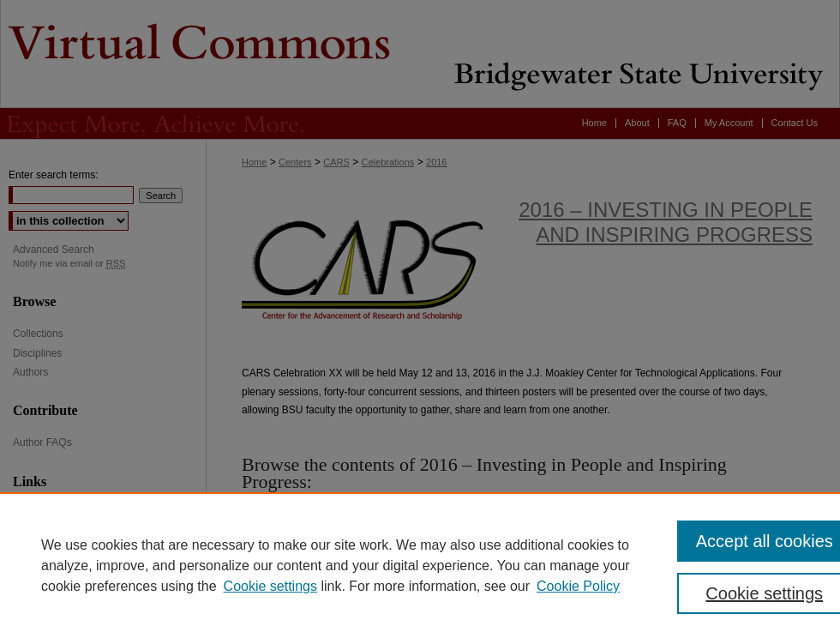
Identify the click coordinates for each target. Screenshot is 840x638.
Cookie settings (270, 586)
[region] (420, 565)
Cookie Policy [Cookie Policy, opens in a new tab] (578, 586)
